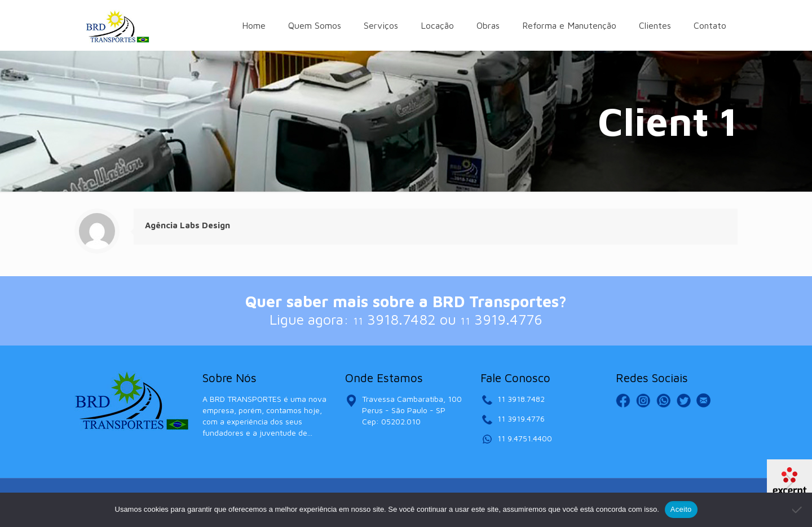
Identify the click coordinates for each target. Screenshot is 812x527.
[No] (798, 510)
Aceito (681, 509)
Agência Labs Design (187, 225)
